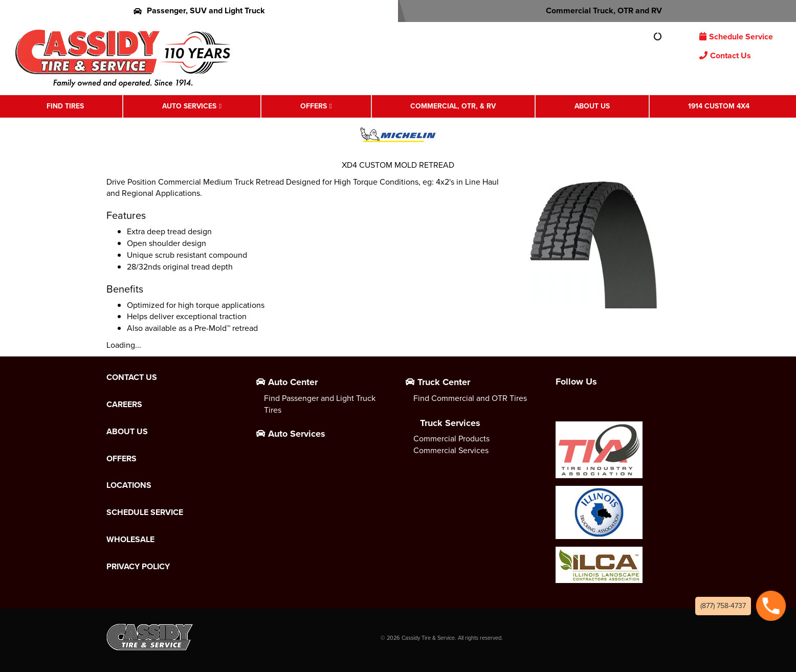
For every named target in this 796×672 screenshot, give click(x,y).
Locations (129, 485)
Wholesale (130, 540)
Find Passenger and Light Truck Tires (320, 404)
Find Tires (65, 106)
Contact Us (725, 55)
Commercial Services (451, 450)
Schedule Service (736, 37)
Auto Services (189, 106)
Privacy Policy (138, 567)
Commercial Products (451, 439)
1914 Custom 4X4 (719, 106)
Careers (124, 405)
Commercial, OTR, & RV (453, 106)
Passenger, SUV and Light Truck (199, 10)
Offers (314, 106)
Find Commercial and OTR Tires (470, 398)
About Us (592, 106)
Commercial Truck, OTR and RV (597, 10)
